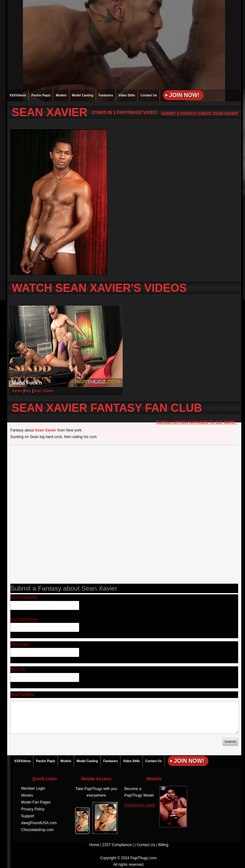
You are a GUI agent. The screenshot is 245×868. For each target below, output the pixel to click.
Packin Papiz (41, 95)
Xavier (17, 391)
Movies (27, 795)
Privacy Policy (33, 809)
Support (28, 816)
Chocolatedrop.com (38, 830)
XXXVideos (18, 95)
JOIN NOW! (206, 5)
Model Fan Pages (36, 802)
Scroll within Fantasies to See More (197, 422)
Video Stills (127, 95)
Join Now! (184, 95)
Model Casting (83, 95)
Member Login (33, 788)
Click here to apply (140, 805)
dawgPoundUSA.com (39, 823)
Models (61, 95)
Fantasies (106, 95)
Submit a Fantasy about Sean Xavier (200, 113)
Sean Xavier (43, 391)
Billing (163, 845)
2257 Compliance (117, 845)
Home (94, 845)
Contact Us (149, 95)
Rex (28, 391)
